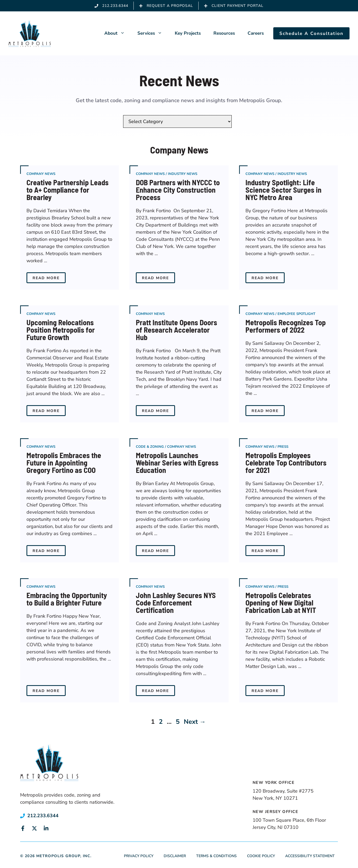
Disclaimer (175, 856)
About (118, 33)
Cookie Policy (261, 856)
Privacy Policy (139, 856)
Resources (224, 33)
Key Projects (188, 33)
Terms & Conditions (216, 856)
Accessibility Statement (310, 856)
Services (153, 33)
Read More (46, 278)
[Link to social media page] (23, 828)
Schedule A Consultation (311, 33)
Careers (256, 33)
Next (195, 722)
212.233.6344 (43, 816)
